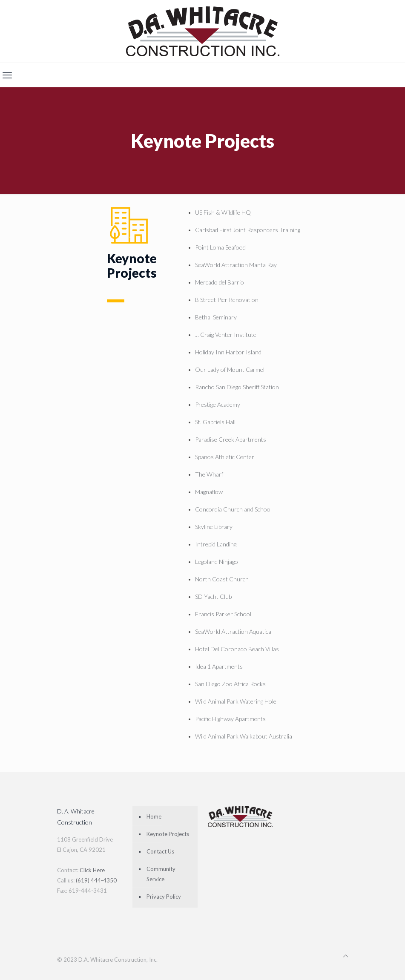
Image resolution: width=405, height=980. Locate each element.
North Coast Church (222, 579)
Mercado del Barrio (220, 282)
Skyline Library (214, 527)
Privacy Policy (164, 897)
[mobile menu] (7, 75)
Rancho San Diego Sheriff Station (237, 387)
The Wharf (209, 474)
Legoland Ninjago (217, 562)
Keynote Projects (168, 834)
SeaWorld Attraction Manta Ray (236, 265)
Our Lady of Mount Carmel (230, 369)
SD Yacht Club (213, 596)
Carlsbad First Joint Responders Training (248, 230)
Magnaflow (209, 492)
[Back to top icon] (346, 956)
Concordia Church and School (233, 509)
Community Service (161, 874)
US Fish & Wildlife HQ (223, 212)
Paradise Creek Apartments (231, 439)
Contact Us (160, 851)
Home (154, 816)
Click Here (92, 870)
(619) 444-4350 (96, 880)
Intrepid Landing (216, 544)
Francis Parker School (223, 614)
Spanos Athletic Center (225, 457)
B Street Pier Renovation (227, 300)
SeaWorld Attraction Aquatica (233, 631)
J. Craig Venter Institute (226, 335)
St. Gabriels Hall (215, 422)
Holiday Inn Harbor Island (228, 352)
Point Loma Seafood (220, 247)
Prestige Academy (218, 404)
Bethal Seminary (216, 317)
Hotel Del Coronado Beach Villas (237, 649)
